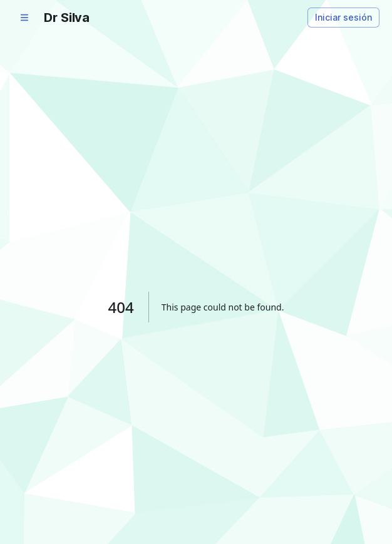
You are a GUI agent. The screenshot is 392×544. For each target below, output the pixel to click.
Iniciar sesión (343, 17)
